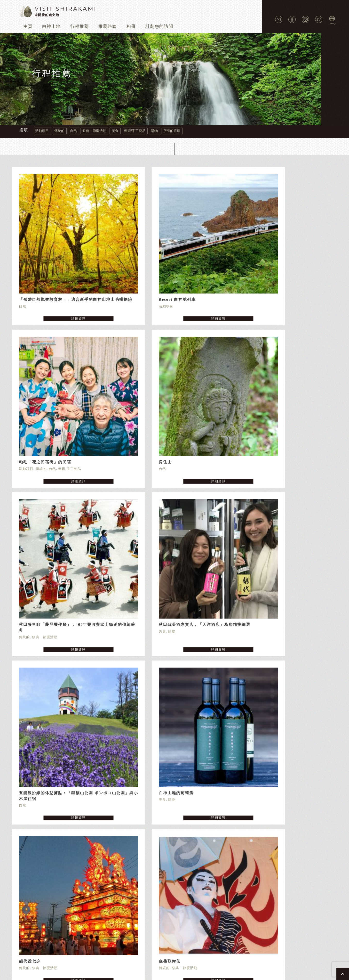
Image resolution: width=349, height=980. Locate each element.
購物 (154, 131)
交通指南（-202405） (216, 864)
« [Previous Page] (160, 760)
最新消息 (246, 864)
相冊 (131, 26)
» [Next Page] (206, 760)
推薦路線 (108, 26)
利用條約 (204, 871)
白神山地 (51, 26)
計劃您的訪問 (159, 26)
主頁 (28, 26)
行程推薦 (79, 26)
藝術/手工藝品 (135, 131)
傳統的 (59, 131)
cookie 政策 (182, 871)
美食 (115, 131)
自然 (73, 131)
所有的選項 (172, 131)
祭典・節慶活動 (94, 131)
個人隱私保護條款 (152, 871)
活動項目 (42, 131)
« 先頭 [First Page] (148, 760)
